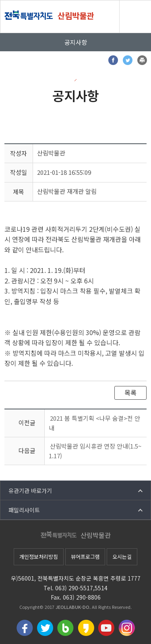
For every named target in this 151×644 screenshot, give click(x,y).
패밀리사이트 (24, 510)
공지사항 (76, 42)
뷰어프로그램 (85, 557)
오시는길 (122, 557)
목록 (130, 392)
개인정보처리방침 (39, 557)
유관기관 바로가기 (30, 491)
